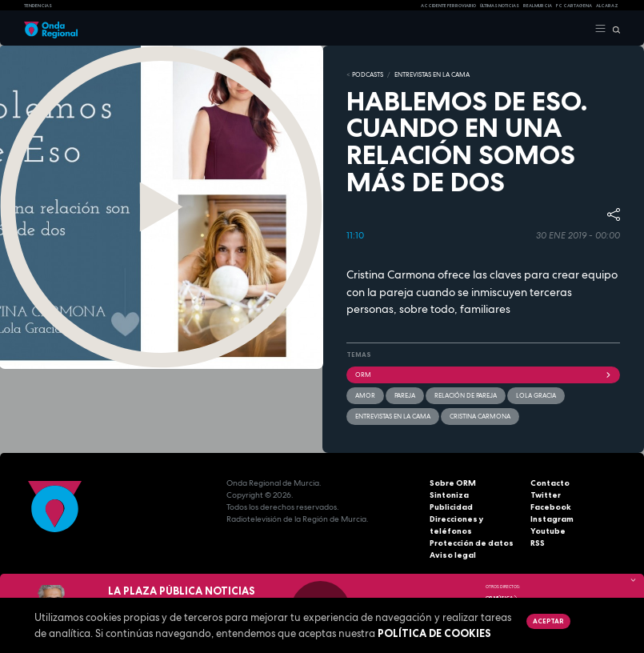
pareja (405, 395)
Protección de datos (472, 543)
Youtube (548, 531)
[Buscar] (613, 29)
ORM (484, 375)
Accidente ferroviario (448, 6)
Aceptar (548, 621)
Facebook (551, 507)
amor (365, 395)
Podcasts (368, 74)
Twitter (546, 495)
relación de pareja (466, 395)
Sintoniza (449, 495)
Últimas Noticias (500, 6)
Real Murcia (538, 6)
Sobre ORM (453, 483)
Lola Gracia (536, 395)
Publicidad (451, 507)
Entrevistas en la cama (393, 416)
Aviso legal (453, 555)
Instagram (552, 519)
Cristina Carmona (480, 416)
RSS (538, 543)
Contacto (550, 483)
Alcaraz (607, 6)
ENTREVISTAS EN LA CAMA (432, 74)
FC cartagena (574, 6)
